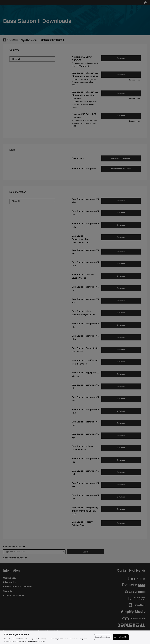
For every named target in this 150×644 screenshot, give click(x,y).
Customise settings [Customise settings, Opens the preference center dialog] (102, 637)
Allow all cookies (121, 637)
